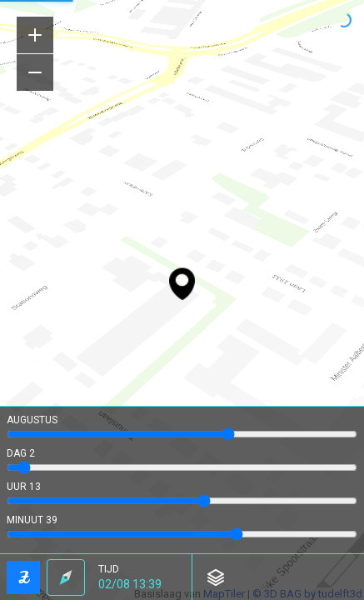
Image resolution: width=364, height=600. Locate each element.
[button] (138, 577)
